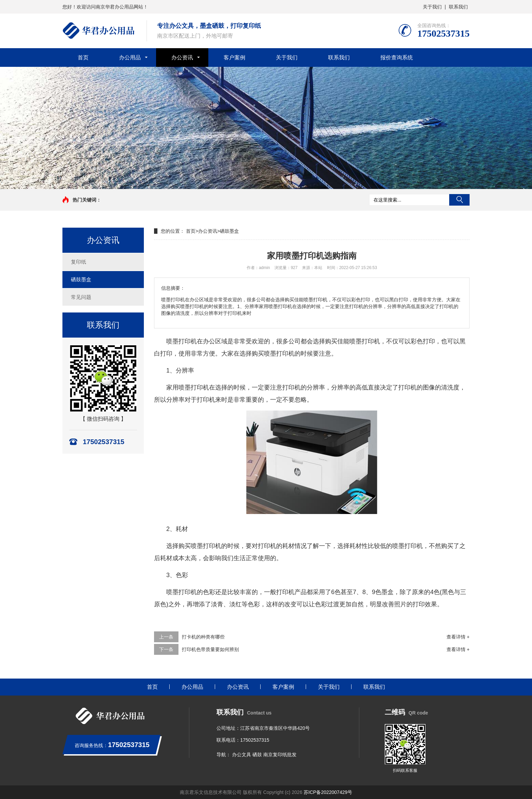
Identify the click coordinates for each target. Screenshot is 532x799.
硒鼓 (257, 755)
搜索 (459, 200)
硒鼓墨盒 (81, 279)
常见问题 (81, 297)
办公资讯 (182, 58)
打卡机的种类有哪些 (203, 637)
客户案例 (234, 58)
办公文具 (242, 755)
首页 (83, 58)
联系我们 (458, 7)
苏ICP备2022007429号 (328, 792)
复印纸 (79, 262)
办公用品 (130, 58)
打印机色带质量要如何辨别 (210, 649)
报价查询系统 (397, 58)
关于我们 (432, 7)
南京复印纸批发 (280, 755)
